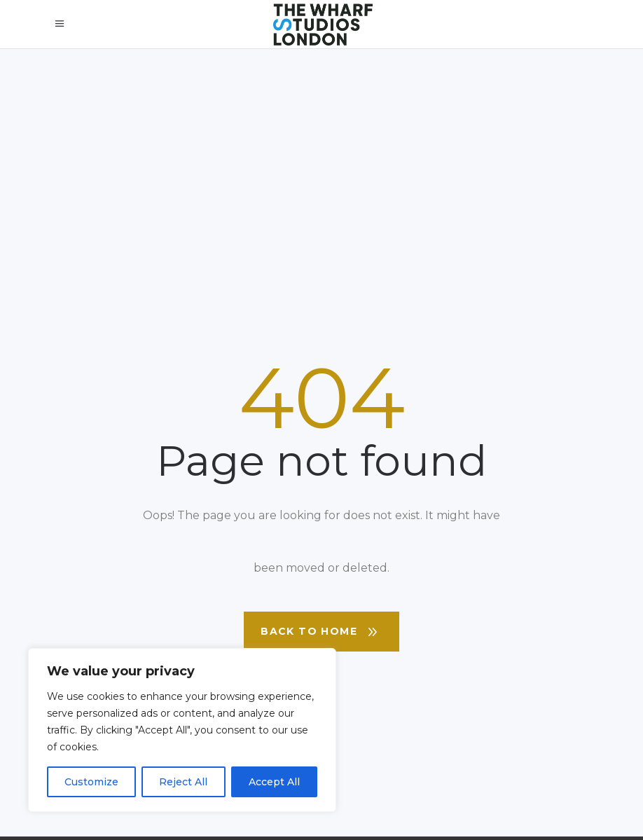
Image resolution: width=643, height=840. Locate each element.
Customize (91, 782)
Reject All (183, 782)
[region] (182, 730)
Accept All (274, 782)
